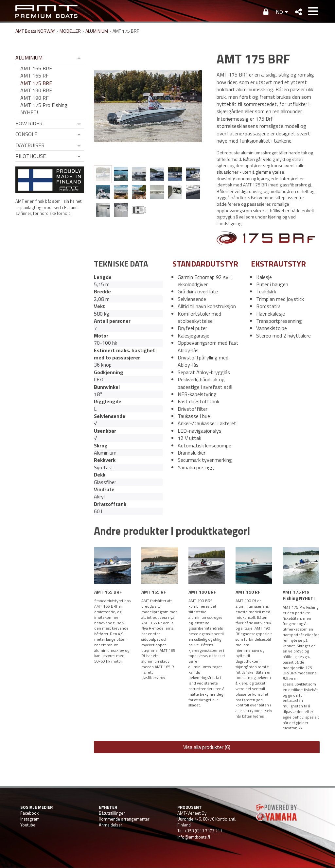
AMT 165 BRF (36, 68)
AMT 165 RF (35, 76)
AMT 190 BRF (36, 90)
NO (279, 12)
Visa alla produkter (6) (207, 747)
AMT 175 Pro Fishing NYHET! (44, 109)
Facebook (29, 813)
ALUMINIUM (97, 31)
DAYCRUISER (30, 145)
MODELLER (70, 31)
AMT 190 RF (35, 98)
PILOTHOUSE (31, 156)
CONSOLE (26, 134)
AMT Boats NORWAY (35, 31)
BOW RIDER (29, 123)
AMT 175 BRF (36, 83)
